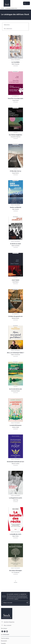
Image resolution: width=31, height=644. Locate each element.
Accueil (2, 8)
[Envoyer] (27, 603)
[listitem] (2, 631)
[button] (8, 25)
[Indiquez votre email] (14, 603)
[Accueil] (7, 3)
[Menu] (26, 3)
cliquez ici (16, 599)
